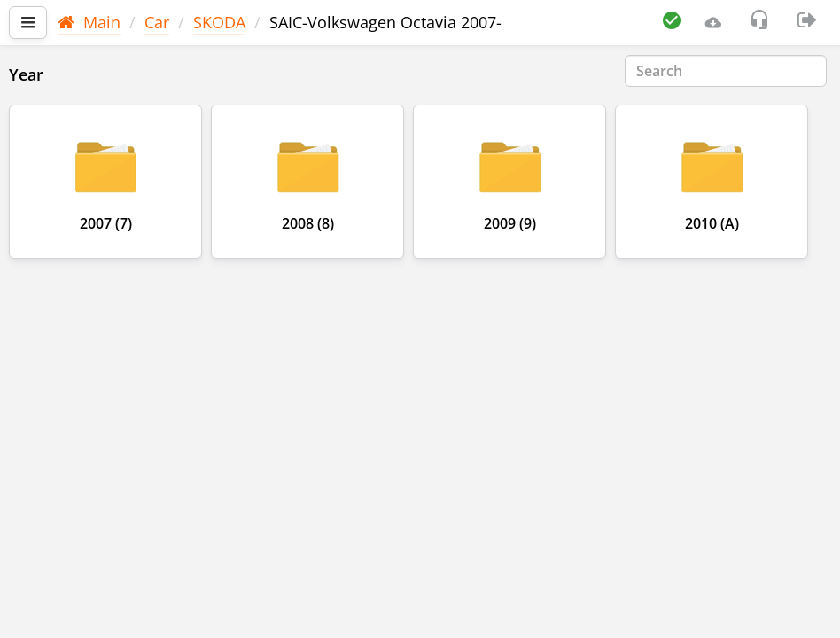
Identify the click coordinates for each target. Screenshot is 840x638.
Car (157, 22)
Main (89, 22)
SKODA (219, 22)
